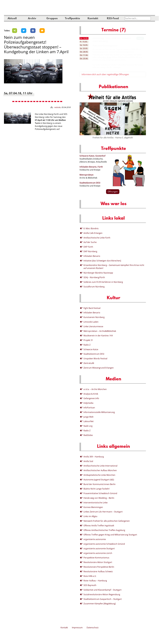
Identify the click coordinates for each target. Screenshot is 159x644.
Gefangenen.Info (91, 398)
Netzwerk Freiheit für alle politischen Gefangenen (107, 521)
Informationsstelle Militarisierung (99, 412)
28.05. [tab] (84, 52)
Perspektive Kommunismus (96, 558)
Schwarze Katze (91, 349)
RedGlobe (88, 435)
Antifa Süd (88, 461)
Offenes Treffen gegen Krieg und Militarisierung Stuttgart (110, 535)
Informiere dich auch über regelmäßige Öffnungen (105, 74)
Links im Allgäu (90, 516)
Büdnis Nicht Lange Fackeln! (97, 489)
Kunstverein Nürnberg (94, 317)
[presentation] (82, 116)
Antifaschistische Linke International (100, 466)
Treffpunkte (72, 19)
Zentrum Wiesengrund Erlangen (99, 368)
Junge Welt (88, 417)
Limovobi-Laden (91, 322)
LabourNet (89, 421)
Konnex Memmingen (93, 507)
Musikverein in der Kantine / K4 (98, 336)
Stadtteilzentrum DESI (90, 183)
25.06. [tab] (84, 58)
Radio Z (87, 345)
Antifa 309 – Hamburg (94, 457)
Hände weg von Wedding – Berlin (99, 498)
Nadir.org (88, 426)
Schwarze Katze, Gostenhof (92, 156)
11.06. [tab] (84, 55)
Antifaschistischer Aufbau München (100, 470)
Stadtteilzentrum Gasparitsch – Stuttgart (103, 599)
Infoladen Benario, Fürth (91, 167)
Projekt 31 (88, 340)
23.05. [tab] (84, 48)
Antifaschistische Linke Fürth (97, 238)
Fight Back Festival (92, 308)
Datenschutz (93, 628)
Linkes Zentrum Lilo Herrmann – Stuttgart (103, 512)
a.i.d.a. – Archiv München (95, 389)
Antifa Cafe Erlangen (93, 233)
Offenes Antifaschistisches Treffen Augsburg (104, 530)
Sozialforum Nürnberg (94, 287)
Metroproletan (86, 175)
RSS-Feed (113, 19)
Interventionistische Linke (96, 503)
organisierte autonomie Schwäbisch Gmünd (104, 544)
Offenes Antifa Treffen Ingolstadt (99, 526)
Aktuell (12, 19)
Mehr (140, 38)
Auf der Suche (90, 242)
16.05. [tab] (84, 45)
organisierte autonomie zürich (98, 553)
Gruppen (52, 19)
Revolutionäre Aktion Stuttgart (98, 562)
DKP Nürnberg (90, 251)
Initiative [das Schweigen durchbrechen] (102, 261)
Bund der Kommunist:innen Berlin (99, 484)
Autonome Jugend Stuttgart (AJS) (99, 480)
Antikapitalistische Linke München (99, 475)
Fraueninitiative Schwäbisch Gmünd (100, 493)
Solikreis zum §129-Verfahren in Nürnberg (103, 282)
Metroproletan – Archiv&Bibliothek (100, 331)
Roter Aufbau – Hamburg (95, 581)
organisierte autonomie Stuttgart (99, 549)
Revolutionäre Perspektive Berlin (99, 567)
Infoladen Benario (92, 256)
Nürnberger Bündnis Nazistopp (98, 273)
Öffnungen (113, 192)
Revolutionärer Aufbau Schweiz (98, 571)
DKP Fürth (88, 247)
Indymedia (88, 403)
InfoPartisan (89, 408)
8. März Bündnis (91, 228)
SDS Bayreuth (90, 585)
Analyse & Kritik (91, 394)
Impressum (77, 628)
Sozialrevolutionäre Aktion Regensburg (102, 594)
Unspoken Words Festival (95, 359)
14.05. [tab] (84, 38)
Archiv (32, 19)
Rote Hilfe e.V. (90, 576)
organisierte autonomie (95, 539)
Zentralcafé (89, 363)
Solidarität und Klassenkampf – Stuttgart (102, 590)
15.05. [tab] (84, 42)
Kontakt (93, 19)
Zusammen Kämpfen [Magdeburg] (100, 604)
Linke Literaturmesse (93, 326)
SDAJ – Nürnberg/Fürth (94, 277)
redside (57, 107)
